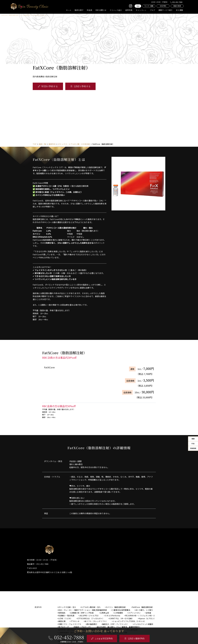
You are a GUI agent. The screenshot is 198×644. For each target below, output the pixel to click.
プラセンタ (75, 621)
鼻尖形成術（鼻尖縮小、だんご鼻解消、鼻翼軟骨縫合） (119, 627)
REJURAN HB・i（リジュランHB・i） (140, 616)
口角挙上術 (105, 613)
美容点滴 (62, 621)
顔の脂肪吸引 (92, 624)
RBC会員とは (101, 10)
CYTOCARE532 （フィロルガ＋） (91, 618)
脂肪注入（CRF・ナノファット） (115, 624)
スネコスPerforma (112, 616)
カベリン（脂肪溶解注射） (116, 607)
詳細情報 (193, 448)
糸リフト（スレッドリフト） (96, 621)
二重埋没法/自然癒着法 (121, 610)
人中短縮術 (119, 613)
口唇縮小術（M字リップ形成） (83, 613)
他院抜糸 (62, 613)
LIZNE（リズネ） (65, 618)
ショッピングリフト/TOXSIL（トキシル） (129, 621)
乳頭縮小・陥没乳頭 (66, 616)
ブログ (152, 10)
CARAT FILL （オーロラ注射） (121, 618)
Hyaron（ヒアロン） (147, 618)
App (138, 6)
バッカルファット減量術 (143, 624)
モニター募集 (149, 6)
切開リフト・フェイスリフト (70, 624)
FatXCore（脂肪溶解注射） (143, 607)
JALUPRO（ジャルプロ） (90, 616)
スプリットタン (134, 613)
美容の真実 (177, 6)
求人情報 (179, 10)
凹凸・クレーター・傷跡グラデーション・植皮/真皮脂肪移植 (83, 610)
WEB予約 (163, 6)
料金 (193, 443)
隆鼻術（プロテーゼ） (83, 627)
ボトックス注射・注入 (67, 607)
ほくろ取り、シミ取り (144, 610)
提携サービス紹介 (165, 10)
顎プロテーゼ (64, 627)
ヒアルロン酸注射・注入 (91, 607)
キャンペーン (141, 10)
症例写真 (129, 10)
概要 (193, 439)
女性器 (148, 613)
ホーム (69, 10)
